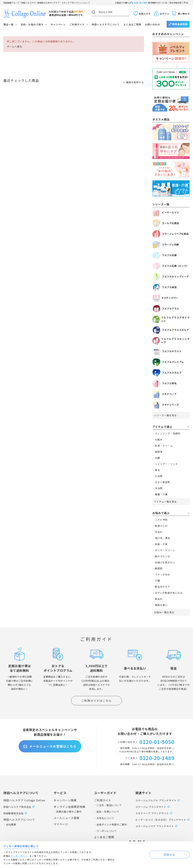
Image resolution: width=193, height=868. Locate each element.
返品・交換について (108, 812)
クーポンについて (107, 831)
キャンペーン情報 (65, 800)
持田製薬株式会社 (14, 813)
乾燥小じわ (161, 526)
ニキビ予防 (161, 520)
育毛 (157, 470)
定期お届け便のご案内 (69, 812)
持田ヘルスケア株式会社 (17, 807)
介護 (157, 581)
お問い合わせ (153, 24)
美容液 (159, 452)
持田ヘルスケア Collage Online (24, 800)
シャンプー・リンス (166, 464)
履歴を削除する (135, 82)
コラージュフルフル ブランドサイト (156, 800)
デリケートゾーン (165, 550)
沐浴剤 (159, 488)
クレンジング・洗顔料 (168, 433)
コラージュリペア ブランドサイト (155, 826)
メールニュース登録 (67, 818)
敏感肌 (159, 568)
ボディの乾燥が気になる (169, 593)
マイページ (61, 824)
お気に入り (145, 14)
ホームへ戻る (15, 47)
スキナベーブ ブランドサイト (152, 813)
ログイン (165, 14)
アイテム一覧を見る (165, 502)
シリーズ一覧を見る (165, 415)
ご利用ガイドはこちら (96, 701)
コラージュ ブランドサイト (151, 807)
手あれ (159, 532)
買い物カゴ (184, 14)
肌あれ (159, 599)
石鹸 (157, 458)
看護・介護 (161, 494)
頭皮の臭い (161, 605)
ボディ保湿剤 (162, 482)
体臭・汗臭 (161, 544)
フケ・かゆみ (163, 574)
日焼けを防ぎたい (165, 562)
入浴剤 (159, 476)
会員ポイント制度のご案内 (112, 824)
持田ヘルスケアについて (106, 24)
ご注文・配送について (109, 805)
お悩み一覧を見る (164, 612)
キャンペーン (58, 24)
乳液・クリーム (164, 446)
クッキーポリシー (20, 856)
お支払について (105, 818)
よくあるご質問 (132, 24)
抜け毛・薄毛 (163, 538)
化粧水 (159, 440)
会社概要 (11, 824)
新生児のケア (163, 587)
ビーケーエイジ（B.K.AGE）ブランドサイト (161, 820)
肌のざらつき (163, 556)
